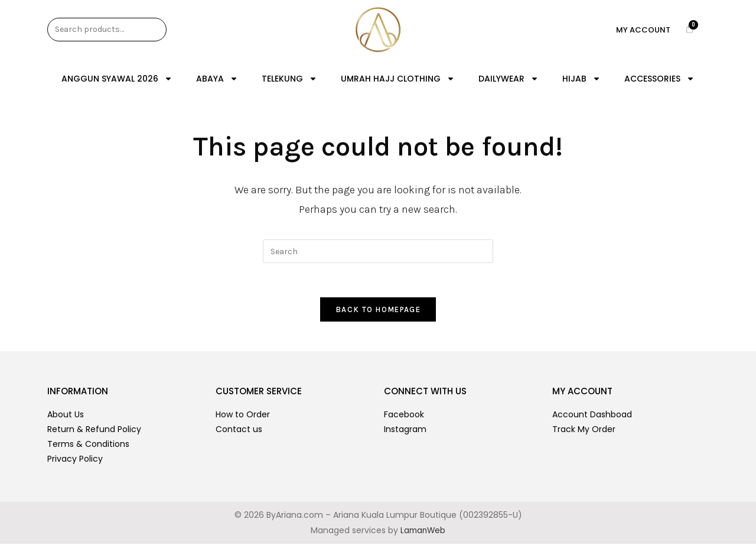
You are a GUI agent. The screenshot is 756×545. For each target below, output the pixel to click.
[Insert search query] (378, 251)
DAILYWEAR (509, 79)
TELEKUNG (289, 79)
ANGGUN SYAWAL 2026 (117, 79)
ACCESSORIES (659, 79)
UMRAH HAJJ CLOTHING (398, 79)
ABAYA (217, 79)
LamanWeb (423, 531)
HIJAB (581, 79)
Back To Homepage (378, 311)
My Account (643, 30)
